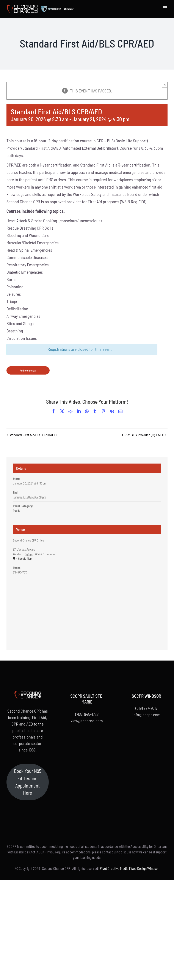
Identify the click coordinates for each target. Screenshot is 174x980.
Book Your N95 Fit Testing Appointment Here (28, 782)
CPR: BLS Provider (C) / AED (143, 435)
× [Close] (165, 85)
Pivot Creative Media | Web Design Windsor (129, 868)
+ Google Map (24, 558)
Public (16, 511)
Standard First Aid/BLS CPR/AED (33, 435)
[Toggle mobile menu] (165, 8)
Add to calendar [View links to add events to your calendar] (28, 370)
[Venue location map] (87, 600)
